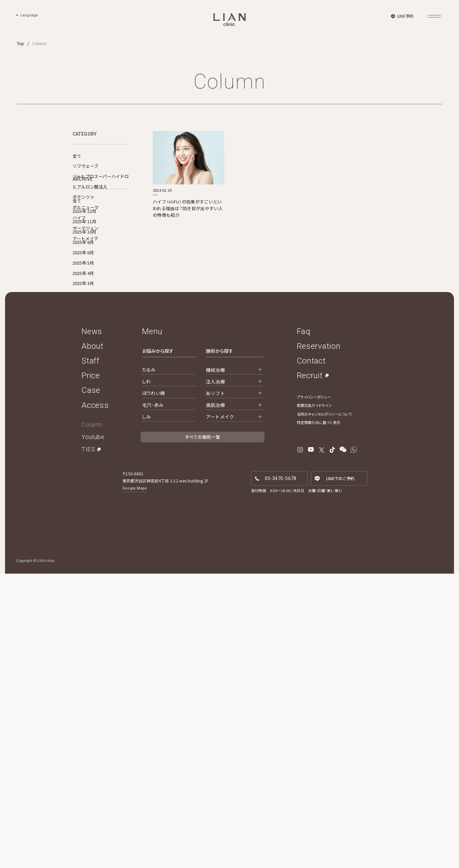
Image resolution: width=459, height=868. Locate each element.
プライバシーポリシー (314, 691)
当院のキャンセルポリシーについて (325, 708)
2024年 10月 (84, 414)
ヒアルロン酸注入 (90, 187)
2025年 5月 (83, 352)
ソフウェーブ (85, 166)
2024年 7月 (83, 445)
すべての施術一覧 (203, 732)
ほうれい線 (153, 688)
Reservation (319, 640)
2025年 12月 (84, 301)
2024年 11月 (84, 404)
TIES (88, 744)
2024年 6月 (83, 456)
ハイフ (79, 218)
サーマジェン (86, 228)
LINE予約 (405, 16)
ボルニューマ (86, 207)
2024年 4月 (83, 476)
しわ (146, 676)
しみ (146, 711)
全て (77, 156)
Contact (311, 655)
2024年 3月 (83, 486)
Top (20, 43)
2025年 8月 (83, 332)
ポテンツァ (83, 197)
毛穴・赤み (153, 699)
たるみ (149, 664)
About (93, 640)
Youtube (93, 732)
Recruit (310, 670)
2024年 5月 (83, 466)
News (92, 626)
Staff (91, 655)
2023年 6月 (83, 517)
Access (95, 700)
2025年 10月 (84, 321)
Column (92, 719)
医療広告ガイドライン (314, 700)
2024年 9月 (83, 424)
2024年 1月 (83, 507)
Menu (152, 626)
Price (91, 670)
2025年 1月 (83, 393)
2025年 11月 (84, 311)
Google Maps (135, 783)
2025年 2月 (83, 383)
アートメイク (85, 238)
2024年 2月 (83, 497)
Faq (304, 626)
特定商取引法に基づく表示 (319, 717)
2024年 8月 (83, 435)
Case (91, 685)
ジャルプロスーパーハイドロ (101, 176)
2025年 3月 (83, 373)
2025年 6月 (83, 342)
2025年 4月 (83, 363)
